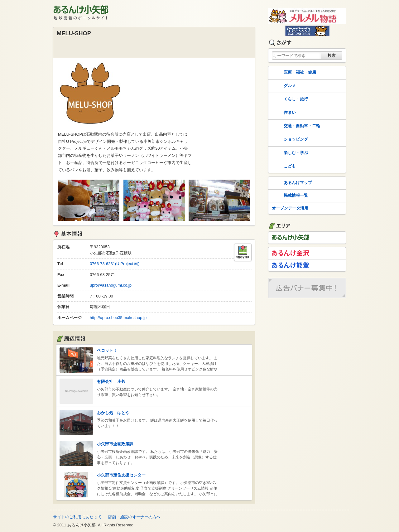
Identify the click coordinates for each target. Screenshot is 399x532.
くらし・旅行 (289, 99)
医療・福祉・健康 (293, 73)
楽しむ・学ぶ (289, 153)
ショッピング (289, 140)
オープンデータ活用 (290, 208)
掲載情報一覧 (289, 196)
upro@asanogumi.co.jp (111, 285)
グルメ (283, 86)
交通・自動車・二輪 (295, 126)
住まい (283, 113)
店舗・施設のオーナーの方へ (134, 517)
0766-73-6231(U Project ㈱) (115, 264)
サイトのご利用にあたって (77, 517)
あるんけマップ (291, 183)
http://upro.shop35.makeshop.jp (118, 318)
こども (283, 167)
